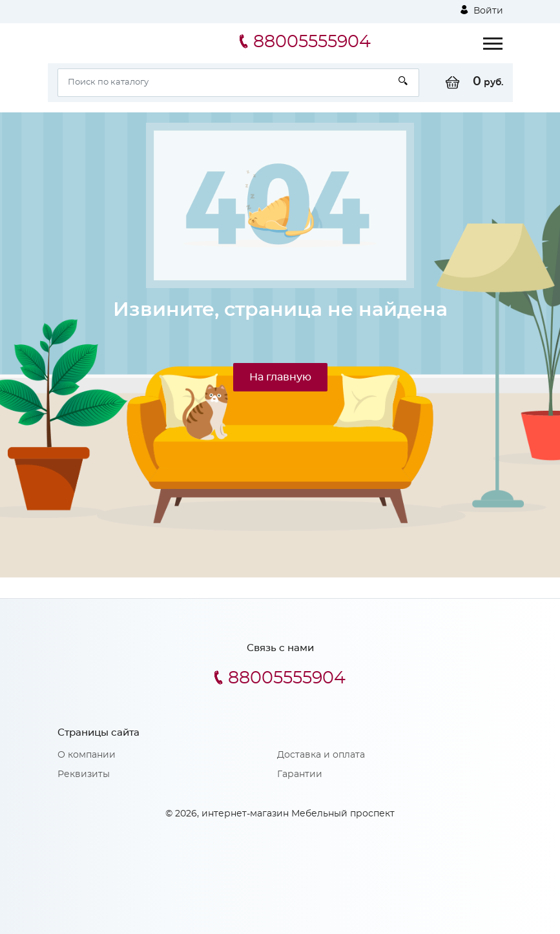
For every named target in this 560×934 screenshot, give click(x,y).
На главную (280, 377)
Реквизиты (84, 774)
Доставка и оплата (321, 755)
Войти (482, 10)
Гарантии (300, 774)
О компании (87, 755)
